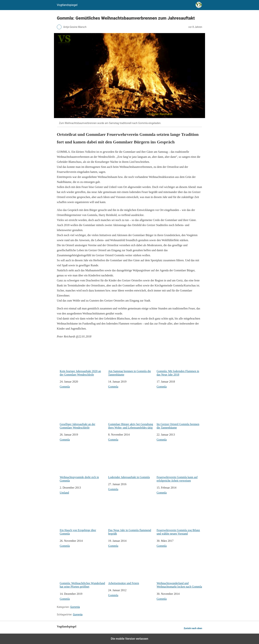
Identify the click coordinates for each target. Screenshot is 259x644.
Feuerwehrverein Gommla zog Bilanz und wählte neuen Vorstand (179, 518)
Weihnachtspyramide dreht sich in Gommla (82, 465)
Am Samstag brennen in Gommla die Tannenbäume (131, 359)
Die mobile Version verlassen (129, 639)
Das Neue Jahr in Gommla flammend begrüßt (131, 518)
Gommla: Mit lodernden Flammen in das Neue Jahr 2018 (179, 359)
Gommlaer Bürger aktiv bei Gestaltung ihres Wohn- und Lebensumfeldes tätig (131, 412)
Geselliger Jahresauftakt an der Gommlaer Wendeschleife (82, 412)
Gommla (65, 387)
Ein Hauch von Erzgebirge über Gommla (82, 518)
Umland (64, 493)
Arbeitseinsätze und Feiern (131, 570)
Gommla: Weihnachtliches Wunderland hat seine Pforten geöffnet (82, 571)
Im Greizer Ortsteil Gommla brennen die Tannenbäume (179, 412)
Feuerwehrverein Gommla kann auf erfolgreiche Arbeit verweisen (179, 465)
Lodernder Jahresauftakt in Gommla (131, 463)
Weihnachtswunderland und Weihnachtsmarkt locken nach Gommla (179, 571)
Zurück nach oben (193, 628)
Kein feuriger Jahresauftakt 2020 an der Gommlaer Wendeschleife (82, 359)
